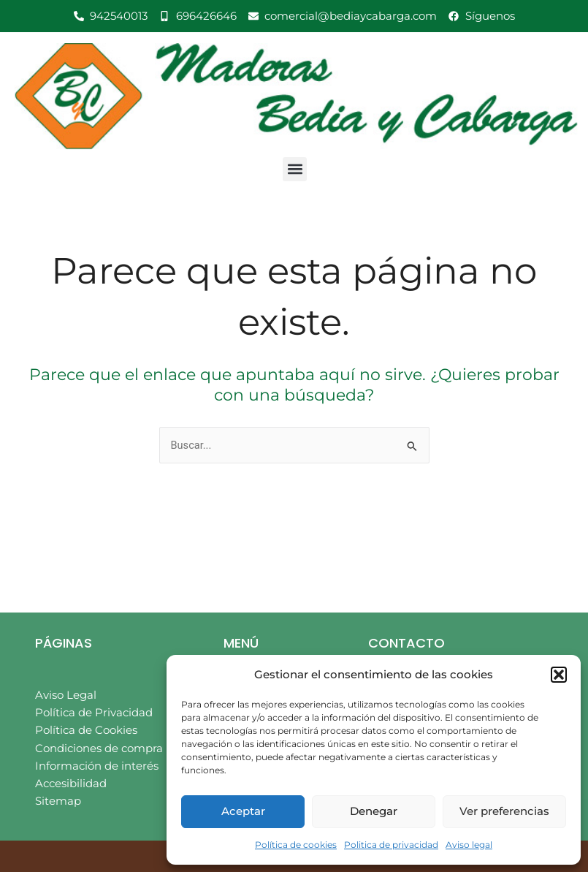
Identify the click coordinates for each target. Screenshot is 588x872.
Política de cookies (296, 845)
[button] (559, 675)
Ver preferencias (504, 811)
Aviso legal (469, 845)
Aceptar (243, 811)
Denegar (374, 811)
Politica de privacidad (391, 845)
